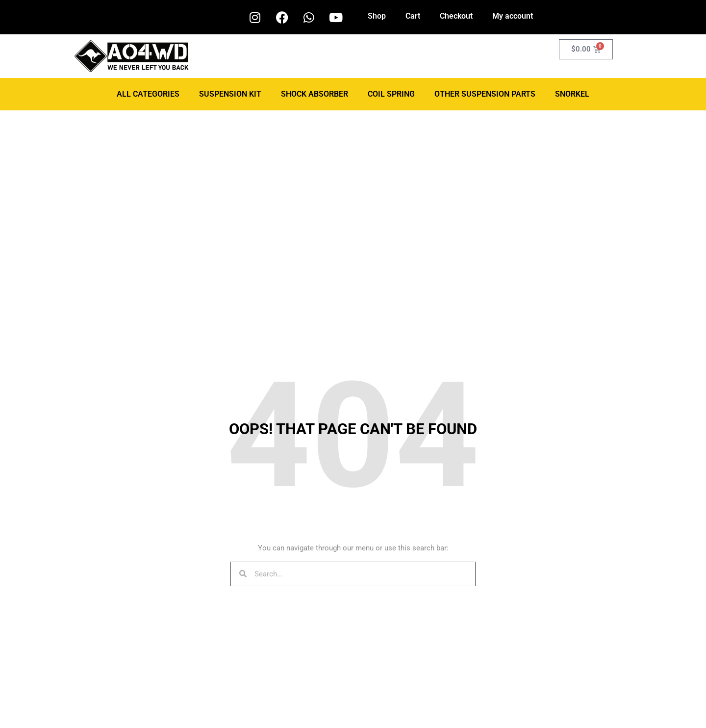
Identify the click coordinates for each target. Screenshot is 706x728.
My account (513, 16)
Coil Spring (391, 94)
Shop (377, 16)
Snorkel (572, 94)
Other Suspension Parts (485, 94)
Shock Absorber (315, 94)
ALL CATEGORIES (148, 94)
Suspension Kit (230, 94)
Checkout (456, 16)
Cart (413, 16)
